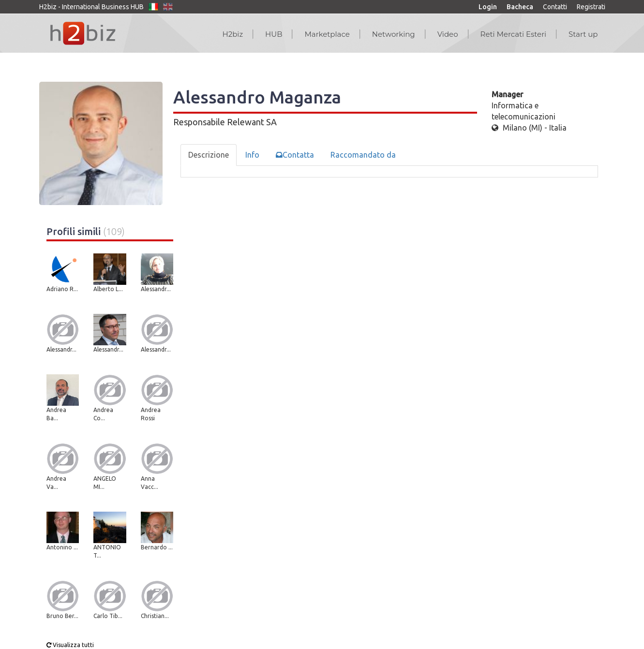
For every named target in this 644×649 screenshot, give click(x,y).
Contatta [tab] (295, 155)
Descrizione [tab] (209, 155)
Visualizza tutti (70, 645)
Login (488, 7)
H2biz (232, 34)
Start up (583, 34)
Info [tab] (252, 155)
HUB (274, 34)
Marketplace (327, 34)
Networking (394, 34)
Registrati (591, 7)
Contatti (555, 7)
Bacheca (520, 7)
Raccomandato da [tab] (363, 155)
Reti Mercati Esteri (514, 34)
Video (448, 34)
